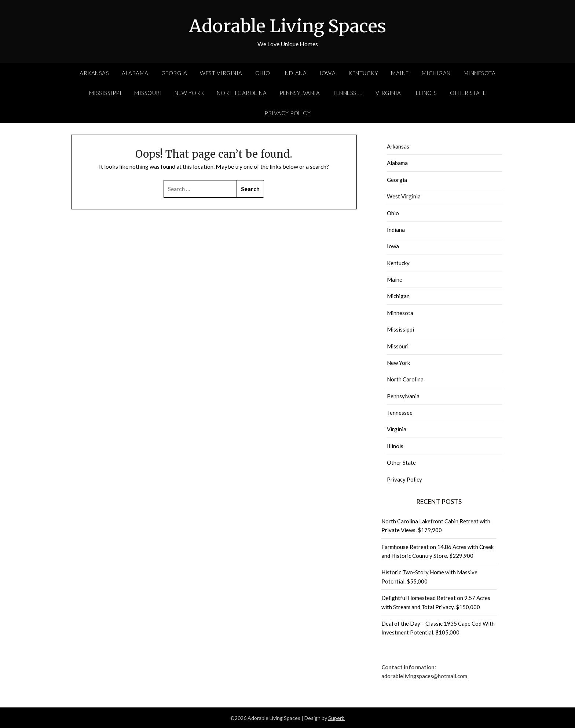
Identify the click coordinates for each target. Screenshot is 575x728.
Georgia (174, 73)
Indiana (295, 73)
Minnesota (480, 73)
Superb (336, 718)
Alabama (135, 73)
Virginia (388, 92)
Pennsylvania (300, 92)
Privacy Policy (287, 113)
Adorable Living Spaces (287, 26)
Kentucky (363, 73)
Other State (468, 92)
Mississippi (105, 92)
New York (189, 92)
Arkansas (94, 73)
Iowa (327, 73)
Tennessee (348, 92)
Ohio (263, 73)
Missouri (148, 92)
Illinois (426, 92)
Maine (400, 73)
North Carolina (242, 92)
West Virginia (221, 73)
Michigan (436, 73)
